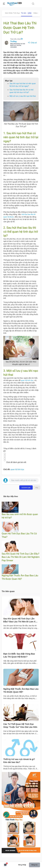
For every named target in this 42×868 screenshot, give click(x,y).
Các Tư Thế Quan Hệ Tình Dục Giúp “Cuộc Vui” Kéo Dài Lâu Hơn (20, 726)
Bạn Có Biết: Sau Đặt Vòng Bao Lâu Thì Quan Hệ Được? (19, 655)
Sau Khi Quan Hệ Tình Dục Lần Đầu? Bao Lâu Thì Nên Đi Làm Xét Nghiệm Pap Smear (21, 557)
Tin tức (27, 13)
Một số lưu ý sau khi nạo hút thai (23, 96)
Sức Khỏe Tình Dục (12, 13)
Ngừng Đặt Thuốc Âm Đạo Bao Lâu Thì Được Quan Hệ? (21, 690)
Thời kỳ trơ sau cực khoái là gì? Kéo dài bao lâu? (19, 761)
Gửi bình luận (26, 488)
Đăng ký (34, 865)
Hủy (37, 488)
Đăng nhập (22, 865)
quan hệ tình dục (27, 380)
